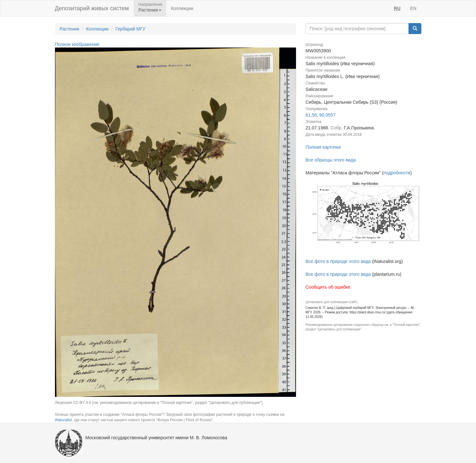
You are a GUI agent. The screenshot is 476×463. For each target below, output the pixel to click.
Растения (70, 29)
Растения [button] (150, 10)
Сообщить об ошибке (328, 287)
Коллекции (182, 8)
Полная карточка (323, 147)
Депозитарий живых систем (92, 8)
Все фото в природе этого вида (338, 261)
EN (413, 8)
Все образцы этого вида (331, 160)
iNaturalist (63, 420)
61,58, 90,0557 (321, 115)
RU (397, 8)
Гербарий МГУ (130, 29)
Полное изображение (77, 44)
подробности (397, 173)
